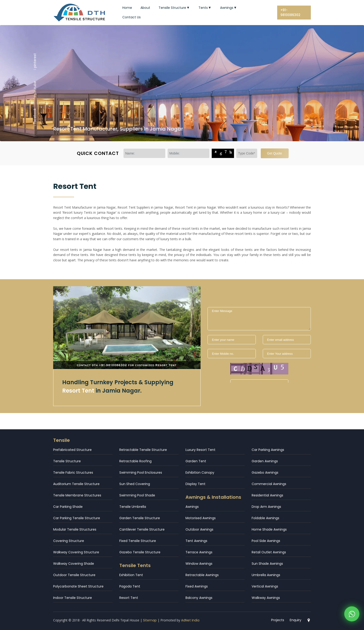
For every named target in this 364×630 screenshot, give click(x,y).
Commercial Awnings (269, 484)
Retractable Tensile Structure (143, 450)
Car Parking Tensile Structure (77, 518)
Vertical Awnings (265, 586)
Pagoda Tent (130, 586)
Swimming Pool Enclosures (141, 472)
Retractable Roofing (135, 461)
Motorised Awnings (201, 518)
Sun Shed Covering (135, 484)
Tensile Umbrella (133, 507)
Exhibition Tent (131, 575)
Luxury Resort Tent (200, 450)
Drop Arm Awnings (266, 507)
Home (127, 8)
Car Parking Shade (68, 507)
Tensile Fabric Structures (73, 472)
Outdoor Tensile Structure (74, 575)
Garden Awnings (265, 461)
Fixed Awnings (197, 586)
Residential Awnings (267, 495)
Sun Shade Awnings (267, 564)
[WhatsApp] (352, 615)
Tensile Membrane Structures (77, 495)
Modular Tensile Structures (75, 529)
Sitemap (150, 620)
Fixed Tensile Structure (138, 541)
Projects (278, 620)
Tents (205, 8)
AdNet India (190, 620)
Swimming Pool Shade (137, 495)
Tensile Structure (174, 8)
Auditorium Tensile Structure (76, 484)
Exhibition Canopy (200, 472)
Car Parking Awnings (268, 450)
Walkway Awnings (266, 598)
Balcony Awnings (199, 598)
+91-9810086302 (290, 12)
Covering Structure (69, 541)
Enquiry (296, 620)
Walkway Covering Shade (74, 564)
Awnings (229, 8)
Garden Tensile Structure (140, 518)
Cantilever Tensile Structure (142, 529)
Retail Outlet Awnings (269, 552)
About (145, 8)
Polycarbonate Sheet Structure (78, 586)
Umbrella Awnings (266, 575)
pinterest (35, 61)
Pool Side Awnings (266, 541)
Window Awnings (199, 564)
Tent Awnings (196, 541)
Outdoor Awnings (199, 529)
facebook (35, 117)
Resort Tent (129, 598)
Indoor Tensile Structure (73, 598)
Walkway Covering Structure (76, 552)
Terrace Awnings (199, 552)
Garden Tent (196, 461)
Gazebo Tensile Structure (140, 552)
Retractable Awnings (202, 575)
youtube (35, 89)
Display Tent (195, 484)
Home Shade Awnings (269, 529)
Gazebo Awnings (265, 472)
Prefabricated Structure (72, 450)
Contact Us (132, 17)
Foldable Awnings (265, 518)
